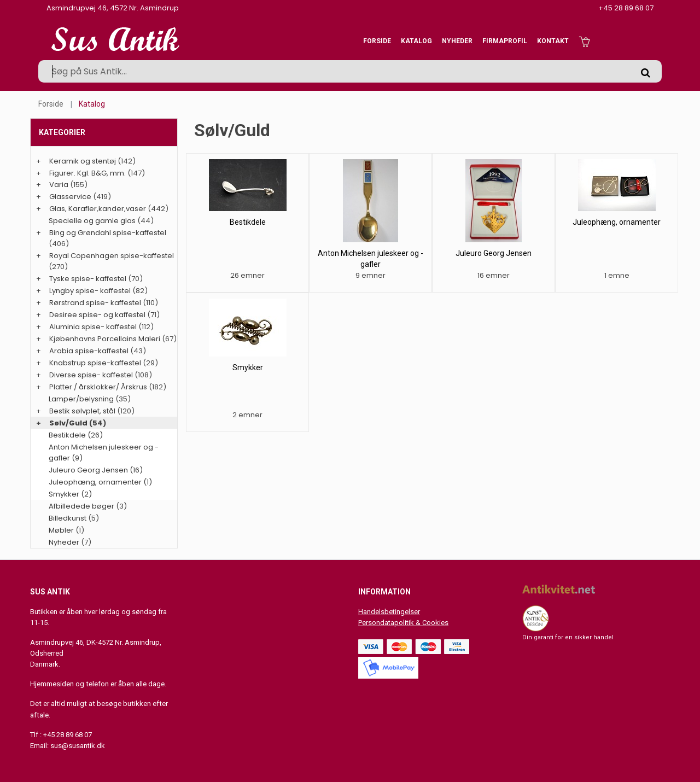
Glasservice (70, 197)
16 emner (494, 275)
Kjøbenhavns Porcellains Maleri (105, 339)
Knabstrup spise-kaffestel (95, 363)
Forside (377, 41)
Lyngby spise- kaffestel (90, 291)
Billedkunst (68, 518)
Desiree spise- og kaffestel (97, 315)
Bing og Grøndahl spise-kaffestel (108, 233)
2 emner (247, 415)
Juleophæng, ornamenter (617, 222)
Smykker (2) (70, 494)
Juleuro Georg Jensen (494, 253)
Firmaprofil (505, 41)
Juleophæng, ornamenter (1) (100, 482)
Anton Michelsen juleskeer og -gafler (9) (104, 453)
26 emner (247, 275)
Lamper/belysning (82, 399)
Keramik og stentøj (83, 161)
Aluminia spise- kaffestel (93, 327)
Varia (59, 185)
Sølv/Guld (68, 423)
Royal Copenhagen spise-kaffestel (112, 256)
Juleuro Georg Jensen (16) (96, 470)
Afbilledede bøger (81, 506)
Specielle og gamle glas (92, 221)
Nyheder (457, 41)
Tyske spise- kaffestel (88, 279)
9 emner (371, 275)
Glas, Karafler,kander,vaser (98, 209)
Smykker (248, 367)
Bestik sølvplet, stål (82, 411)
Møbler (61, 530)
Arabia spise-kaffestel (89, 351)
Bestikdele (248, 222)
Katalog (416, 41)
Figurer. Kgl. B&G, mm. (87, 173)
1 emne (617, 275)
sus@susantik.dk (78, 746)
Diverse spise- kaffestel (91, 375)
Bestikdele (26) (76, 435)
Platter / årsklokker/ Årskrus (98, 387)
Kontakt (553, 41)
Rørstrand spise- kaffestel (95, 303)
